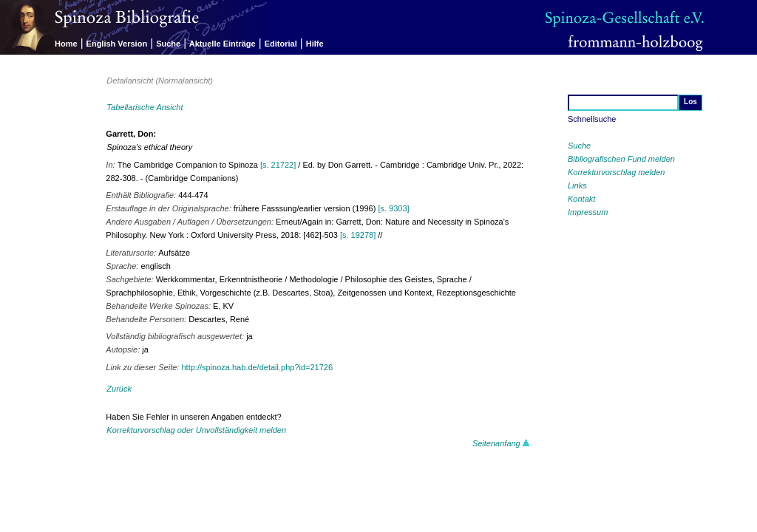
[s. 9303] (393, 208)
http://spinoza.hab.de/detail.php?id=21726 (257, 367)
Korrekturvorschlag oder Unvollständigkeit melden (196, 430)
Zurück (119, 389)
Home (66, 44)
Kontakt (581, 199)
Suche (168, 44)
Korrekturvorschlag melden (616, 172)
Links (577, 185)
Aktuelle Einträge (223, 44)
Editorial (281, 44)
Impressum (588, 212)
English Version (117, 44)
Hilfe (315, 44)
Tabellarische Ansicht (145, 107)
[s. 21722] (278, 165)
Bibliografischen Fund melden (621, 159)
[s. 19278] (358, 235)
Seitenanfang (501, 443)
